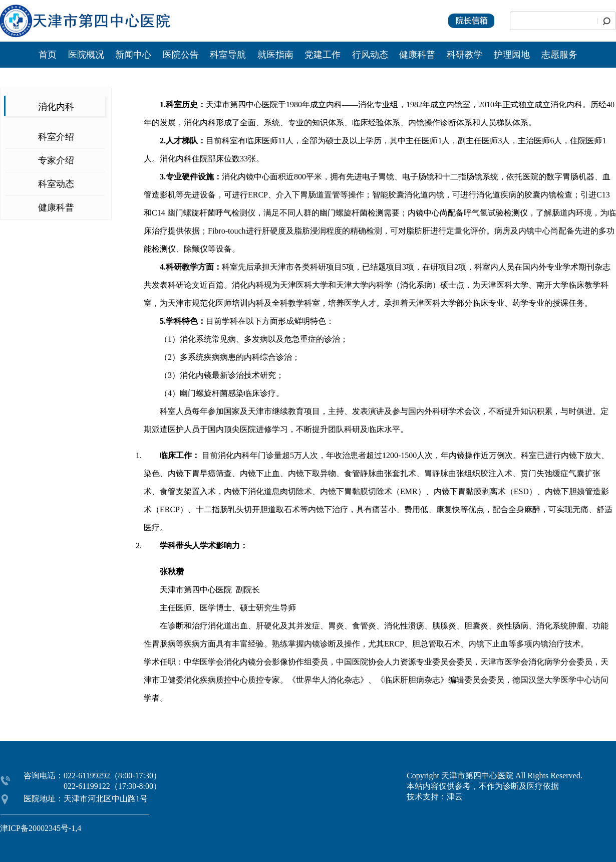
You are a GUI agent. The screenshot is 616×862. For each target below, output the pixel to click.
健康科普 (417, 55)
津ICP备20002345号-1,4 (41, 828)
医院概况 (86, 55)
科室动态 (56, 184)
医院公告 (182, 55)
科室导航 (228, 55)
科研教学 (465, 55)
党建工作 (323, 55)
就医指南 (275, 55)
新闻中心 (134, 55)
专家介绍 (56, 160)
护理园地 (512, 55)
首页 (48, 55)
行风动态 (370, 55)
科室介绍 (56, 137)
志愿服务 (559, 55)
